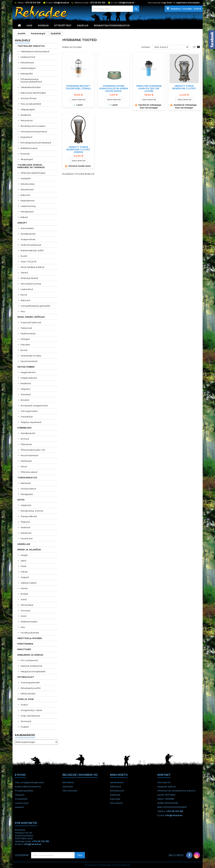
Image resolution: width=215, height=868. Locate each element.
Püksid (24, 572)
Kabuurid (25, 195)
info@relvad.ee (61, 3)
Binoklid (25, 400)
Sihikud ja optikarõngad (33, 173)
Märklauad (26, 461)
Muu (23, 311)
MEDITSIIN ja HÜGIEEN (30, 638)
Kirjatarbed (26, 137)
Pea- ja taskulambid (31, 104)
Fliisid (23, 566)
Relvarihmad (27, 63)
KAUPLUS (83, 25)
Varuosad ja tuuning (31, 284)
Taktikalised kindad (30, 87)
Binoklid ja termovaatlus (33, 126)
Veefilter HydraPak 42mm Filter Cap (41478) (149, 88)
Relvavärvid (27, 120)
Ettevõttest (63, 25)
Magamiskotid (28, 372)
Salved (24, 273)
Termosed (26, 721)
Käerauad (26, 483)
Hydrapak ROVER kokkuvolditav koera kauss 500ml (114, 88)
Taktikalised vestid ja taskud (35, 51)
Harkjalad (26, 178)
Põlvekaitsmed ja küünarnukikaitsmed (31, 80)
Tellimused (115, 786)
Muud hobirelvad (29, 455)
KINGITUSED (24, 649)
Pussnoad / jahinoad (31, 322)
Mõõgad (25, 339)
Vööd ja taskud (28, 489)
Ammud (25, 439)
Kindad (24, 594)
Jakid (23, 561)
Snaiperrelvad (28, 239)
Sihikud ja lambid (29, 278)
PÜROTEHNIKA (25, 644)
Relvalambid (27, 212)
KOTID (21, 500)
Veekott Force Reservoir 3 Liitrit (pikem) (78, 150)
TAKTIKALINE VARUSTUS (31, 46)
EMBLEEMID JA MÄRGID (30, 655)
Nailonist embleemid (31, 666)
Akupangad (27, 159)
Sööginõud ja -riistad (31, 710)
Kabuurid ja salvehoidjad (33, 93)
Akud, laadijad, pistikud (32, 267)
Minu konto (119, 775)
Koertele (25, 154)
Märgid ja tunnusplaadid (33, 671)
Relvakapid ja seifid (30, 688)
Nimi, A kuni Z (172, 47)
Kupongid (115, 799)
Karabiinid (26, 115)
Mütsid (24, 588)
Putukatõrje (27, 417)
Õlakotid (25, 522)
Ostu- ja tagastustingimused (29, 782)
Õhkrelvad (26, 444)
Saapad (25, 577)
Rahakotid (26, 533)
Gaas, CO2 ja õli (28, 261)
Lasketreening (28, 206)
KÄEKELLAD (24, 544)
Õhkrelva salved (29, 472)
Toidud (24, 705)
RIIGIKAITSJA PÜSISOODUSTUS (112, 25)
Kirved (24, 350)
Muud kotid (26, 538)
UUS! (29, 25)
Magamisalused (29, 378)
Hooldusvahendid (30, 633)
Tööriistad (26, 394)
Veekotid (25, 527)
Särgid (24, 555)
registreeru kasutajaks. (188, 3)
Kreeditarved (117, 791)
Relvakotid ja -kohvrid (32, 511)
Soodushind (21, 799)
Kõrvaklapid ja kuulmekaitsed (36, 143)
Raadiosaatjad (28, 68)
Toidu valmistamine (30, 716)
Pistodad (25, 345)
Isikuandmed (117, 782)
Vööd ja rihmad (28, 98)
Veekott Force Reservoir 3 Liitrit (184, 87)
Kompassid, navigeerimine (34, 406)
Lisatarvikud (27, 289)
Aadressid (115, 795)
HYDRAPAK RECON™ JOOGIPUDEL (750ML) (78, 87)
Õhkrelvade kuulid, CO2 (33, 450)
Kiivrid (24, 295)
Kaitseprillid (27, 74)
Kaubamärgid (25, 735)
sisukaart (19, 807)
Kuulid (24, 256)
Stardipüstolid (28, 433)
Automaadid (27, 228)
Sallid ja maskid (28, 583)
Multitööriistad (28, 333)
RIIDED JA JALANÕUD (29, 550)
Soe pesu (26, 610)
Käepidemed (27, 201)
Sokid (24, 599)
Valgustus (25, 389)
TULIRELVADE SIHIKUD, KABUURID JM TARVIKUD (31, 166)
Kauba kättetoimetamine (28, 786)
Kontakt (164, 775)
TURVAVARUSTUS (27, 478)
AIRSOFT (22, 223)
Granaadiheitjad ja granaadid (35, 306)
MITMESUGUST (26, 677)
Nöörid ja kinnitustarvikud (34, 132)
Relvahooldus (28, 184)
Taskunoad (26, 328)
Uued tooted (22, 803)
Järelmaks (68, 786)
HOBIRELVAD (24, 428)
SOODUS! (43, 25)
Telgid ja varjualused (31, 422)
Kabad (24, 217)
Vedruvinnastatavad (31, 245)
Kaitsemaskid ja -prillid (32, 250)
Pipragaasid (27, 494)
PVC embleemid (29, 660)
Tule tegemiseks (29, 411)
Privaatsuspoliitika (24, 791)
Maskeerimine (28, 57)
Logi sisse (167, 3)
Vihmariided (27, 605)
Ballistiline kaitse (29, 148)
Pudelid (25, 727)
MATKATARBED (26, 367)
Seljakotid (26, 505)
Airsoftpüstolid (28, 234)
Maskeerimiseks (29, 622)
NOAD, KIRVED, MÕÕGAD (31, 317)
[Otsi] (116, 9)
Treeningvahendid (30, 682)
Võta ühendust (70, 791)
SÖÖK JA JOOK (26, 699)
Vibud (24, 466)
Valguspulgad (28, 109)
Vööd (23, 616)
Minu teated (116, 803)
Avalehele (23, 40)
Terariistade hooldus (31, 356)
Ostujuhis (20, 795)
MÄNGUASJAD (28, 694)
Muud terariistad (29, 361)
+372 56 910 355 (33, 3)
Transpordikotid (29, 516)
